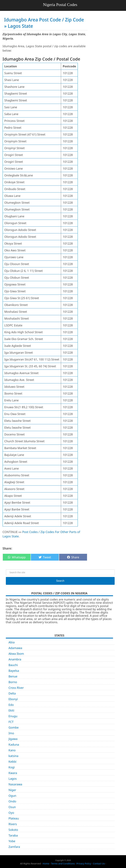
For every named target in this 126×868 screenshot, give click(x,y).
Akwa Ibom (16, 654)
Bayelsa (14, 671)
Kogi (12, 767)
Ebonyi (13, 699)
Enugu (13, 716)
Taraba (13, 835)
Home (46, 864)
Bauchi (13, 665)
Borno (13, 682)
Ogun (12, 796)
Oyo (11, 813)
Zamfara (14, 847)
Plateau (14, 818)
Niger (12, 790)
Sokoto (13, 830)
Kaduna (14, 744)
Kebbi (13, 762)
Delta (12, 693)
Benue (13, 676)
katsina (14, 756)
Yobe (12, 841)
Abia (12, 642)
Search (60, 581)
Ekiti (11, 710)
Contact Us (99, 864)
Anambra (15, 659)
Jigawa (13, 739)
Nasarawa (15, 784)
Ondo (12, 801)
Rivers (13, 824)
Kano (12, 750)
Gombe (14, 727)
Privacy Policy (84, 864)
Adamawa (15, 648)
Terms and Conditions (63, 864)
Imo (11, 733)
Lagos (13, 779)
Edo (11, 705)
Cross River (16, 688)
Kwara (13, 773)
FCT (11, 722)
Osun (12, 807)
